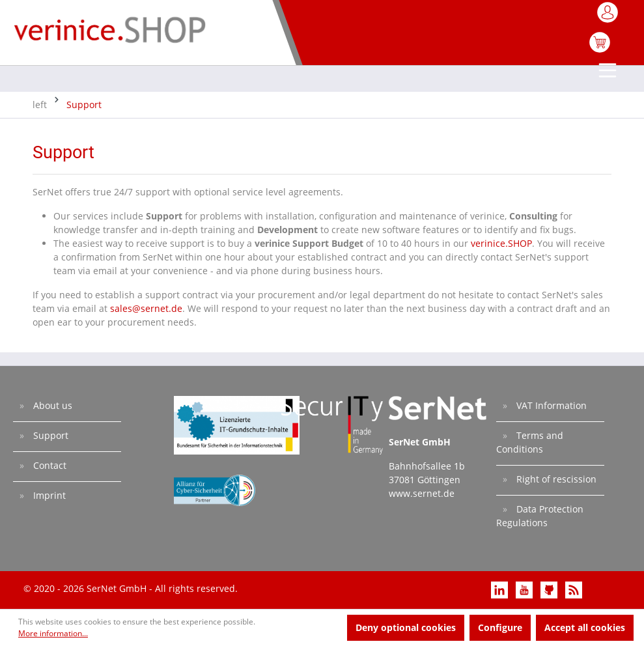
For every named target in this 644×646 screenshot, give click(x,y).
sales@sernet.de (146, 308)
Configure (500, 627)
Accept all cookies (585, 627)
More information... (53, 633)
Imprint (48, 495)
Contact (49, 465)
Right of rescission (555, 479)
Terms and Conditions (530, 442)
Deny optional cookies (406, 627)
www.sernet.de (422, 493)
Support (49, 435)
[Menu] (609, 72)
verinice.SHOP (501, 243)
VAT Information (550, 405)
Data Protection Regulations (540, 516)
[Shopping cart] (600, 49)
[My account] (609, 16)
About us (51, 405)
